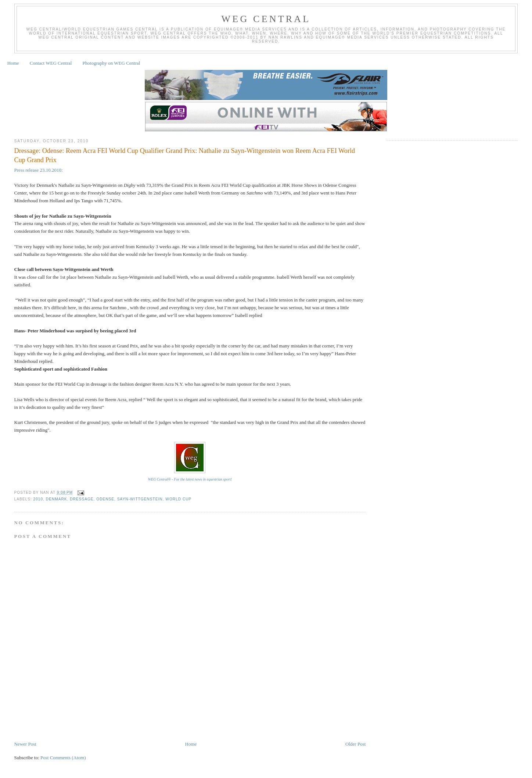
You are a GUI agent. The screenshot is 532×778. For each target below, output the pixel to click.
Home (13, 63)
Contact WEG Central (51, 63)
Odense (105, 499)
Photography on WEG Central (112, 63)
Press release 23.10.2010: (39, 170)
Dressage (82, 499)
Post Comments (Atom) (63, 758)
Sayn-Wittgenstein (140, 499)
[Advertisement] (148, 718)
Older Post (355, 744)
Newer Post (25, 744)
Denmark (57, 499)
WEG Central (266, 19)
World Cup (178, 499)
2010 (38, 499)
